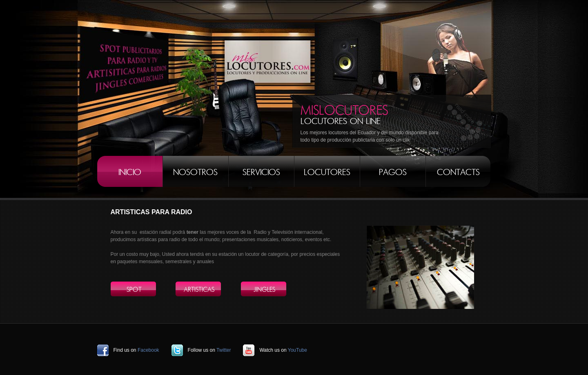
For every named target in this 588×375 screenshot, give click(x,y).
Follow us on (209, 350)
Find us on (136, 350)
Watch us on (283, 350)
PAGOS (393, 172)
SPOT (134, 290)
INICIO (130, 172)
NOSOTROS (195, 172)
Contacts (458, 172)
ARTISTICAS (199, 290)
